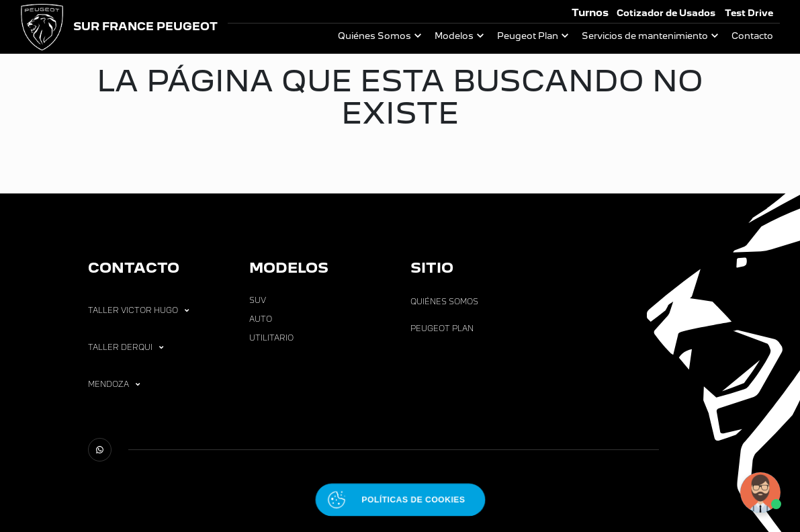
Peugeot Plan (528, 36)
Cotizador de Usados (666, 13)
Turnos (590, 12)
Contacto (752, 36)
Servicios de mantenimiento (645, 36)
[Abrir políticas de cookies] (400, 499)
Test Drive (749, 13)
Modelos (454, 36)
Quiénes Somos (374, 36)
